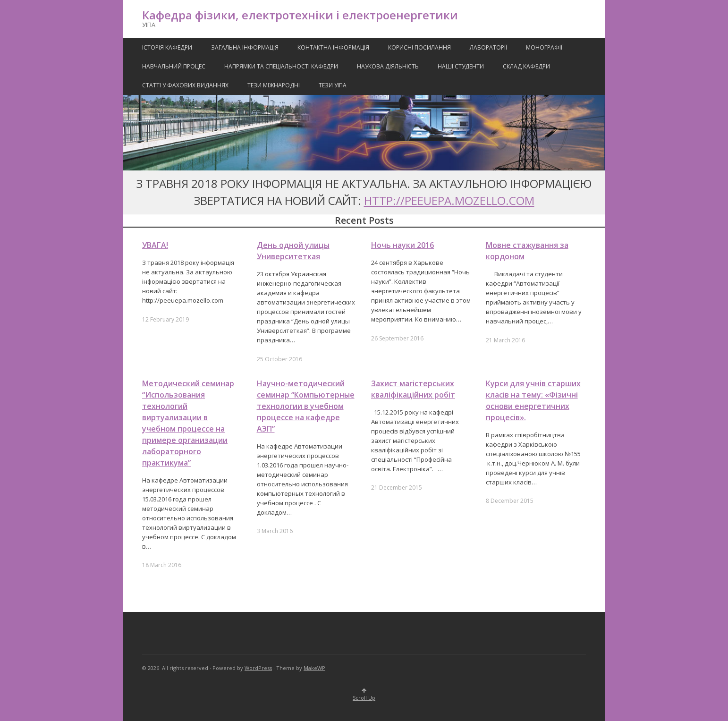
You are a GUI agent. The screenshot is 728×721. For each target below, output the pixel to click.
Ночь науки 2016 (402, 245)
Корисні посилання (419, 47)
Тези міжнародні (274, 85)
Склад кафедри (526, 66)
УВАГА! (155, 245)
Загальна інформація (245, 47)
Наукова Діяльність (388, 66)
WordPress (258, 668)
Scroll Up (364, 695)
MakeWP (314, 668)
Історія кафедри (167, 47)
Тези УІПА (333, 85)
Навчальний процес (174, 66)
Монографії (544, 47)
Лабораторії (488, 47)
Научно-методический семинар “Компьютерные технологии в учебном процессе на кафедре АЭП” (306, 406)
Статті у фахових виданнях (185, 85)
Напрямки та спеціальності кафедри (281, 66)
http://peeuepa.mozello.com (449, 200)
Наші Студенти (461, 66)
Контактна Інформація (333, 47)
